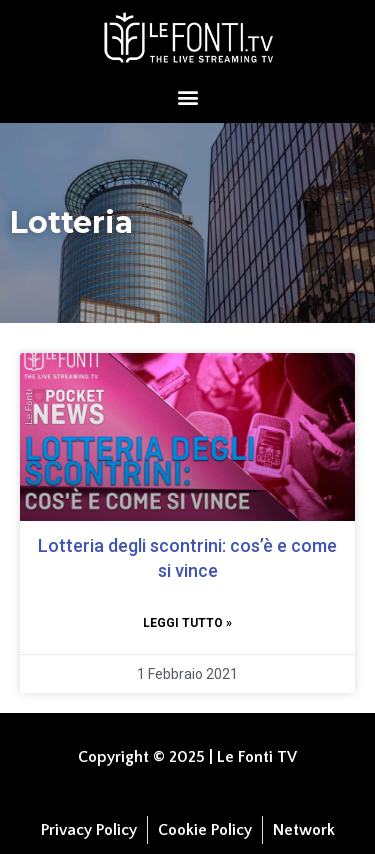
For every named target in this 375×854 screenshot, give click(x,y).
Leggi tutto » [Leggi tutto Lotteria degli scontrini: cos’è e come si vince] (187, 623)
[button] (187, 96)
